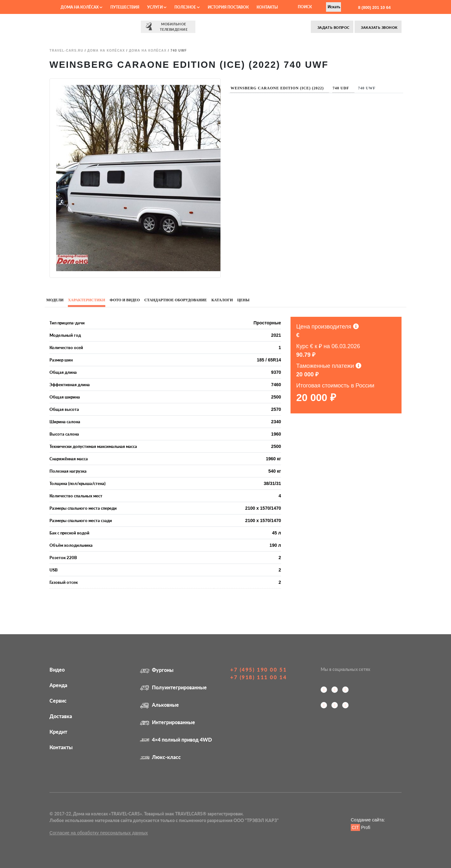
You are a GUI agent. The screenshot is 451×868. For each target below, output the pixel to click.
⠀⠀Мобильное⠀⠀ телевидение (168, 26)
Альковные (159, 705)
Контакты (267, 7)
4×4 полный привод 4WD (176, 740)
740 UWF (367, 88)
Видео (57, 670)
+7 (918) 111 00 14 (258, 677)
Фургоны (157, 670)
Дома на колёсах (82, 7)
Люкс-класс (160, 757)
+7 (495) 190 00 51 (258, 670)
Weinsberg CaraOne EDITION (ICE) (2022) (277, 88)
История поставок (228, 7)
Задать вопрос (333, 27)
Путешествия (125, 7)
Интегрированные (167, 722)
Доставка (61, 716)
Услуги (157, 7)
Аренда (58, 685)
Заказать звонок (379, 27)
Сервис (58, 701)
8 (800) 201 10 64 (374, 7)
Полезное (187, 7)
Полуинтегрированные (173, 687)
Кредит (58, 732)
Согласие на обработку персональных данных (99, 833)
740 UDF (341, 88)
